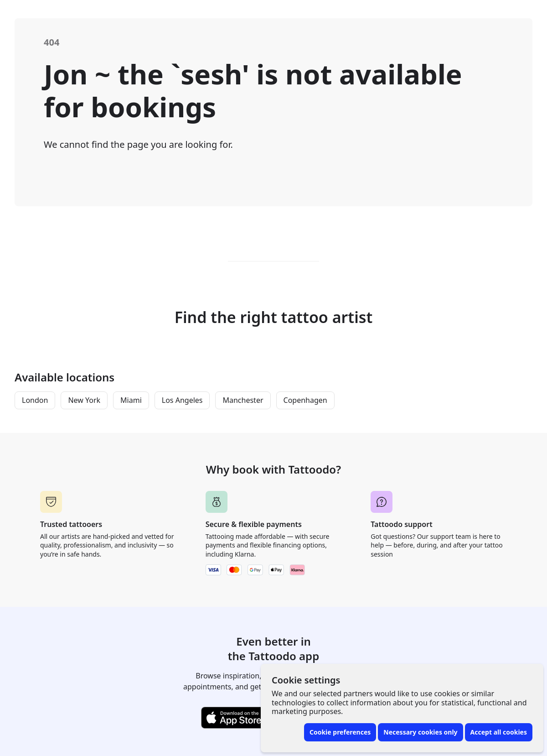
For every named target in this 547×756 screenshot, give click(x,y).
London (35, 400)
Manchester (243, 400)
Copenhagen (305, 400)
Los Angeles (182, 400)
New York (84, 400)
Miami (131, 400)
